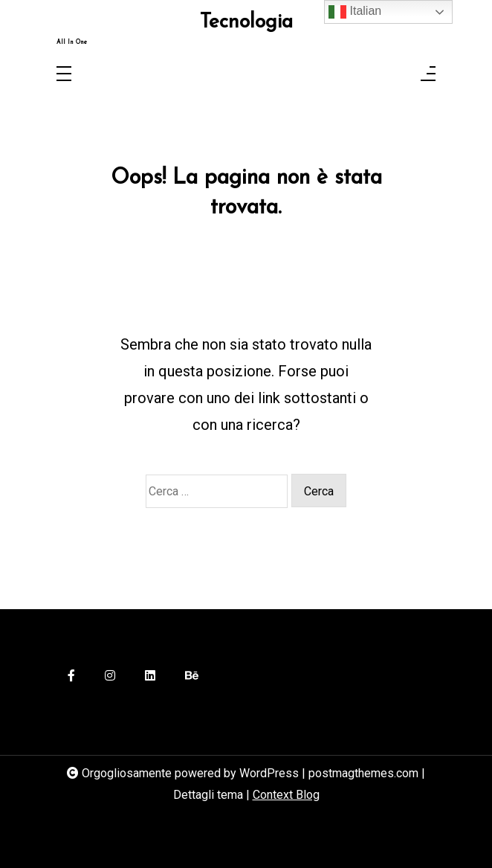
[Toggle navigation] (64, 75)
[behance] (192, 676)
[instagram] (110, 676)
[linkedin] (150, 676)
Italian (355, 12)
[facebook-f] (71, 676)
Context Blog (286, 795)
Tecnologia (246, 23)
